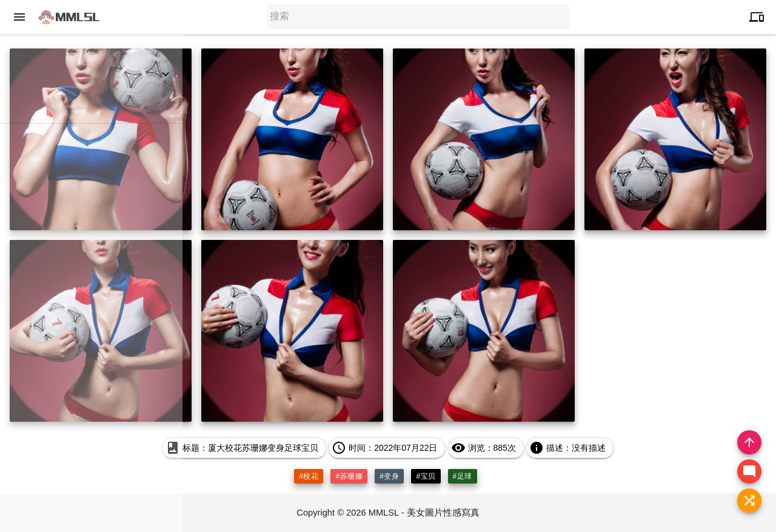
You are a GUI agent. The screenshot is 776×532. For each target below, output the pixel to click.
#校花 (309, 476)
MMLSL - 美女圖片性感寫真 (424, 512)
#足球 (463, 476)
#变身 (389, 476)
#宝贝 (426, 476)
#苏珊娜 (349, 476)
